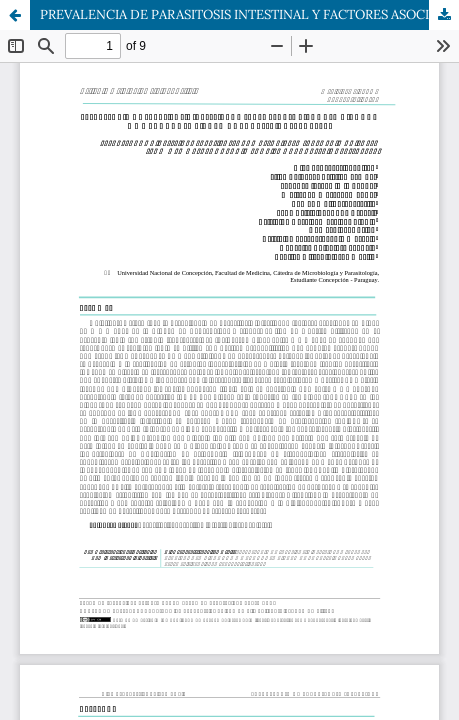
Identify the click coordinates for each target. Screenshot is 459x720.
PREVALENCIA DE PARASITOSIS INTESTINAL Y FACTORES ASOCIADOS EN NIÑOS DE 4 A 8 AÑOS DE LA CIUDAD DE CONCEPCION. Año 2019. (249, 14)
